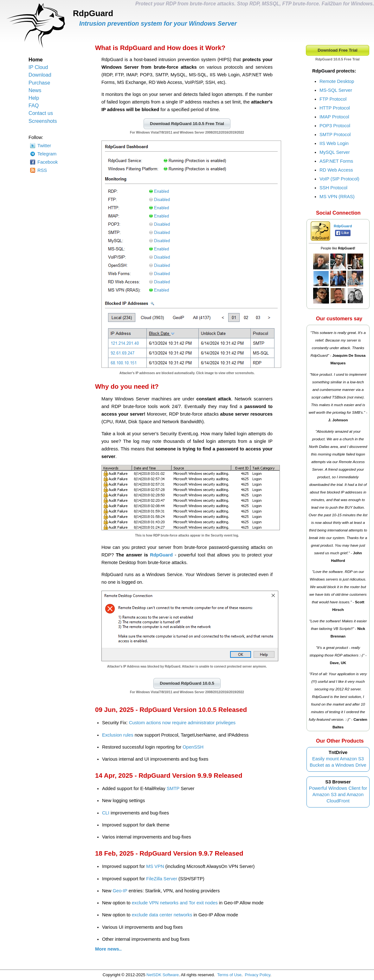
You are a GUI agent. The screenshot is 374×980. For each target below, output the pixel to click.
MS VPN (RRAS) (337, 197)
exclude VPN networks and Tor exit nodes (175, 903)
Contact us (41, 113)
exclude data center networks (162, 915)
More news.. (108, 949)
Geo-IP (120, 891)
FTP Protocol (333, 99)
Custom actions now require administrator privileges (182, 723)
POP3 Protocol (335, 126)
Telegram (47, 154)
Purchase (39, 83)
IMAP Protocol (334, 117)
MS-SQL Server (336, 90)
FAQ (34, 105)
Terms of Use (229, 975)
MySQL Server (335, 152)
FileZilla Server (162, 879)
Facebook (48, 162)
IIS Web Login (334, 143)
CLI (106, 813)
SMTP (173, 788)
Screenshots (43, 121)
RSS (42, 170)
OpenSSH (193, 747)
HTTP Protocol (335, 108)
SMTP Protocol (335, 135)
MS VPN (155, 866)
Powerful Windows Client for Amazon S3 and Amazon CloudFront (338, 795)
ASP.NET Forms (336, 161)
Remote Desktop (337, 81)
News (35, 90)
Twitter (44, 146)
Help (34, 98)
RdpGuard (161, 555)
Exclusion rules (118, 735)
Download (40, 75)
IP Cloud (38, 67)
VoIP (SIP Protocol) (339, 179)
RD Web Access (336, 170)
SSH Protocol (333, 188)
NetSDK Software (163, 975)
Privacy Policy (258, 975)
